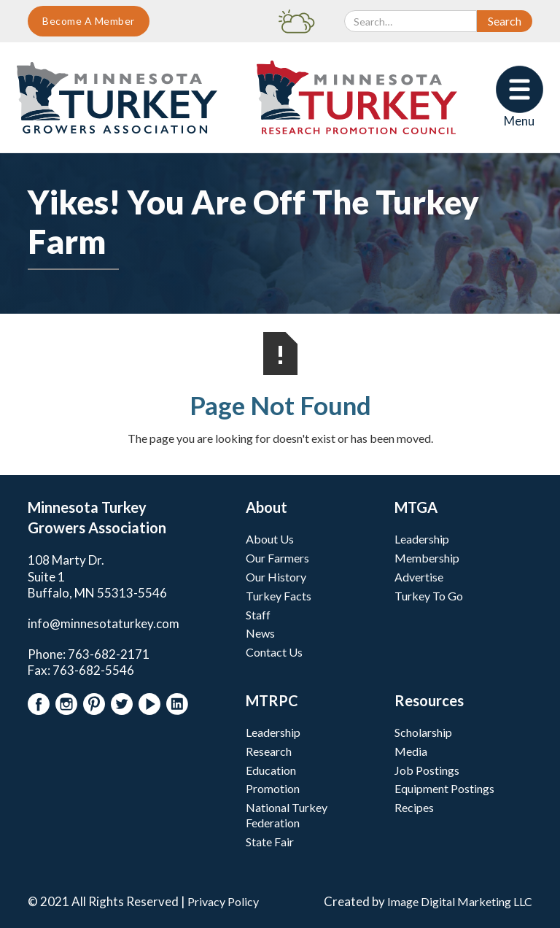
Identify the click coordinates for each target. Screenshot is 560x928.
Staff (258, 615)
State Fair (270, 842)
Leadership (422, 539)
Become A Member (89, 21)
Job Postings (427, 770)
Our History (276, 577)
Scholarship (423, 732)
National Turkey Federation (287, 815)
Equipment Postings (444, 788)
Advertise (419, 577)
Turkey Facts (279, 596)
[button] (520, 97)
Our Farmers (277, 558)
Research (269, 751)
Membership (427, 558)
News (260, 633)
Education (271, 770)
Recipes (414, 807)
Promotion (273, 788)
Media (411, 751)
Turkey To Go (429, 596)
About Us (270, 539)
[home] (117, 98)
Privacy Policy (223, 901)
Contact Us (274, 652)
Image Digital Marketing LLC (460, 901)
